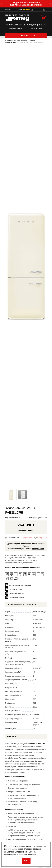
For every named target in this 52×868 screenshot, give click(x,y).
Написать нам (36, 28)
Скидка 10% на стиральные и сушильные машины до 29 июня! (26, 4)
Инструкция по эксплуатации (20, 585)
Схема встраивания (17, 593)
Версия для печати (38, 517)
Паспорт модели (15, 589)
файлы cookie (25, 846)
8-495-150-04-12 (16, 25)
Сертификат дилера (17, 597)
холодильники (38, 549)
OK (26, 861)
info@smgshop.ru (36, 25)
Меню (7, 9)
